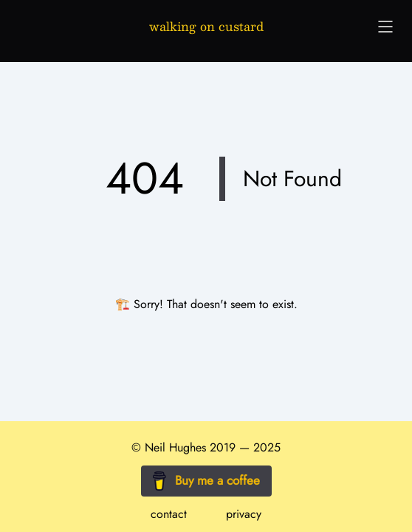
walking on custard (206, 26)
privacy (244, 514)
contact (169, 514)
